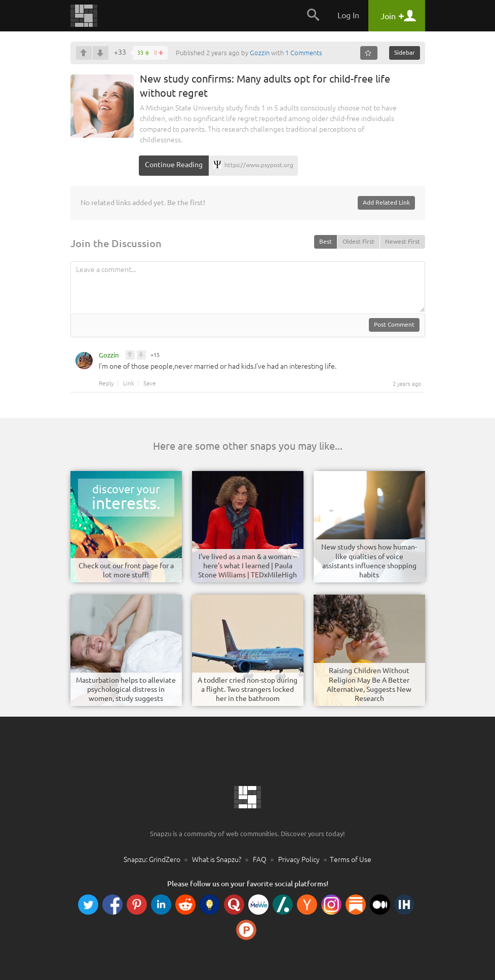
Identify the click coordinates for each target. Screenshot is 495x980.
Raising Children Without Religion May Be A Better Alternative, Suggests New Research (369, 684)
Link (129, 383)
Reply (106, 383)
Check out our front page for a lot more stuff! (126, 570)
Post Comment (394, 324)
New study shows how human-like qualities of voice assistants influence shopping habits (369, 561)
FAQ (260, 859)
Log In (348, 15)
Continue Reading (174, 165)
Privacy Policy (299, 859)
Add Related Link (386, 202)
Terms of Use (351, 859)
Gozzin (260, 53)
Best (326, 241)
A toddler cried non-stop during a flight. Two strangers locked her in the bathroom (247, 689)
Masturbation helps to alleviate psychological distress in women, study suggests (126, 689)
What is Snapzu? (217, 859)
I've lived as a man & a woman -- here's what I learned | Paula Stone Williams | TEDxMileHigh (247, 566)
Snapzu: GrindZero (152, 859)
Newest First (403, 241)
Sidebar (405, 52)
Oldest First (358, 241)
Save (150, 383)
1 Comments (304, 53)
